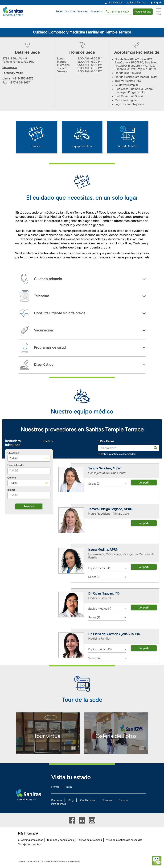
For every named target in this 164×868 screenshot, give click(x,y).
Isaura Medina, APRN (103, 550)
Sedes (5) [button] (94, 577)
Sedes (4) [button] (94, 658)
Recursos (56, 800)
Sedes (59, 11)
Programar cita (143, 12)
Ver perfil (144, 483)
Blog (71, 800)
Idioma (11, 490)
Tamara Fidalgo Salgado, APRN (110, 509)
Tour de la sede (127, 146)
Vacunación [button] (43, 330)
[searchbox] (29, 471)
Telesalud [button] (41, 296)
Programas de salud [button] (49, 347)
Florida (55, 787)
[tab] (82, 279)
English (158, 2)
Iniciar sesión (115, 2)
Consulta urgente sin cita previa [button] (59, 313)
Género (12, 478)
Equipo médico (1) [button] (100, 568)
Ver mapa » (10, 67)
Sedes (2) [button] (94, 484)
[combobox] (29, 471)
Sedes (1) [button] (94, 617)
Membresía (96, 11)
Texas (69, 787)
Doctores (70, 11)
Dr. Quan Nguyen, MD (104, 593)
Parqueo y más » (13, 73)
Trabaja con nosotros (30, 844)
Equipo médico (82, 146)
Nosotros (107, 800)
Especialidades (16, 465)
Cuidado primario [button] (48, 279)
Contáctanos (88, 800)
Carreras (123, 800)
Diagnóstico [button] (43, 365)
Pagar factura (138, 2)
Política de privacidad (90, 840)
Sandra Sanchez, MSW (104, 468)
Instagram (92, 820)
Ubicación (13, 453)
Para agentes (59, 804)
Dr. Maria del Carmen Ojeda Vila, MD (114, 634)
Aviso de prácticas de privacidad (124, 840)
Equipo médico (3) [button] (100, 649)
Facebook (72, 820)
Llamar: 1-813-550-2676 (18, 79)
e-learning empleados (31, 840)
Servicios (83, 11)
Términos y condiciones (60, 840)
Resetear (47, 441)
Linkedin (82, 820)
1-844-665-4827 (119, 12)
